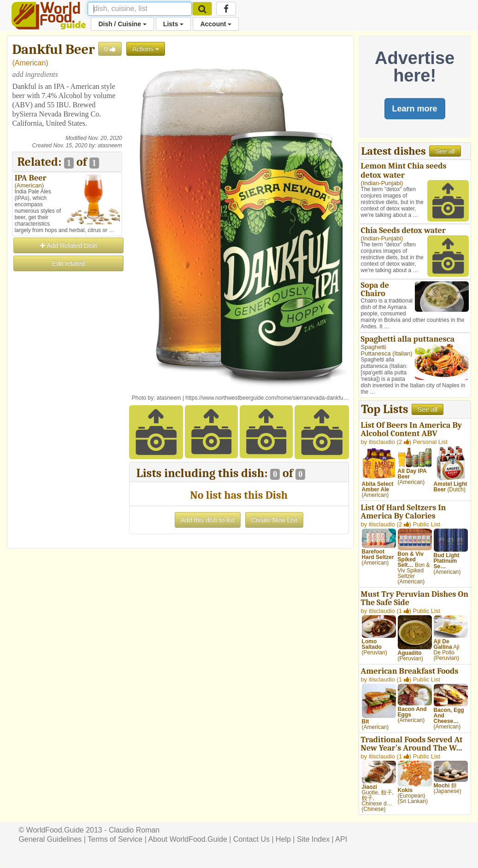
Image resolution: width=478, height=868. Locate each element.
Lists (174, 24)
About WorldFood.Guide (187, 839)
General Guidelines (50, 839)
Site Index (313, 839)
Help (283, 839)
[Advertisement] (67, 411)
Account (216, 24)
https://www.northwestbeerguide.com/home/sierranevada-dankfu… (267, 398)
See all (445, 151)
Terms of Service (115, 839)
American (30, 63)
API (341, 839)
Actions (146, 49)
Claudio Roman (134, 830)
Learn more (415, 109)
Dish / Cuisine (122, 24)
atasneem (110, 146)
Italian (403, 353)
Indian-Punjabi (382, 183)
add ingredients (35, 74)
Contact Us (251, 839)
